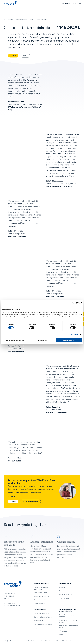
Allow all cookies (69, 340)
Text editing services (66, 594)
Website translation (40, 628)
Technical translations (41, 600)
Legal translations (40, 604)
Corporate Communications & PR (45, 617)
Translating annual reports (43, 596)
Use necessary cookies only (15, 340)
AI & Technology (64, 598)
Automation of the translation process (69, 621)
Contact (33, 641)
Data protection (49, 641)
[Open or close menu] (80, 3)
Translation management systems (67, 616)
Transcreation (39, 621)
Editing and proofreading (42, 613)
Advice (61, 635)
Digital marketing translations (43, 624)
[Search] (66, 3)
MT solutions (63, 631)
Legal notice (40, 641)
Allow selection (42, 340)
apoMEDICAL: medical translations (41, 588)
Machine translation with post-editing (69, 627)
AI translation (63, 591)
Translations (63, 587)
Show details (74, 334)
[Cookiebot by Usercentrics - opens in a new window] (74, 303)
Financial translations (41, 593)
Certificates (57, 641)
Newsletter (69, 641)
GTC (63, 641)
